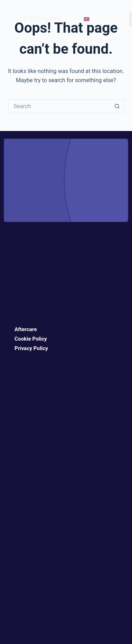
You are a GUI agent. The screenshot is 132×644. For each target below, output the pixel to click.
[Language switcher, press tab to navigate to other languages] (90, 19)
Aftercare (26, 329)
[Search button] (117, 106)
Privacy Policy (31, 348)
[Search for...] (59, 106)
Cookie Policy (31, 339)
